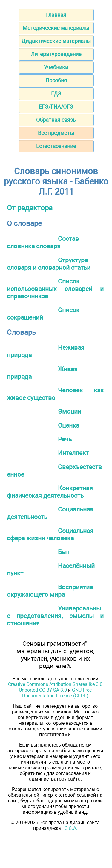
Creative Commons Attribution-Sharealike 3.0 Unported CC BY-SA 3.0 (55, 687)
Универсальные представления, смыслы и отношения (55, 616)
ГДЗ (56, 94)
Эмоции (70, 411)
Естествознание (56, 146)
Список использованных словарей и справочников (55, 289)
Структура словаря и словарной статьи (49, 264)
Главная (56, 15)
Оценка (69, 425)
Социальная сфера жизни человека (50, 534)
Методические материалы (56, 28)
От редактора (30, 208)
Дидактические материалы (56, 41)
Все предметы (56, 133)
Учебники (56, 67)
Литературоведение (56, 54)
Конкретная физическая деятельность (50, 492)
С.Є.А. (71, 828)
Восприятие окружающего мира (50, 591)
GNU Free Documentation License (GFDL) (57, 693)
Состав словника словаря (43, 242)
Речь (65, 439)
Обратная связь (56, 120)
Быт (64, 552)
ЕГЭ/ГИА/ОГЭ (56, 107)
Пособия (56, 80)
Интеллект (73, 453)
